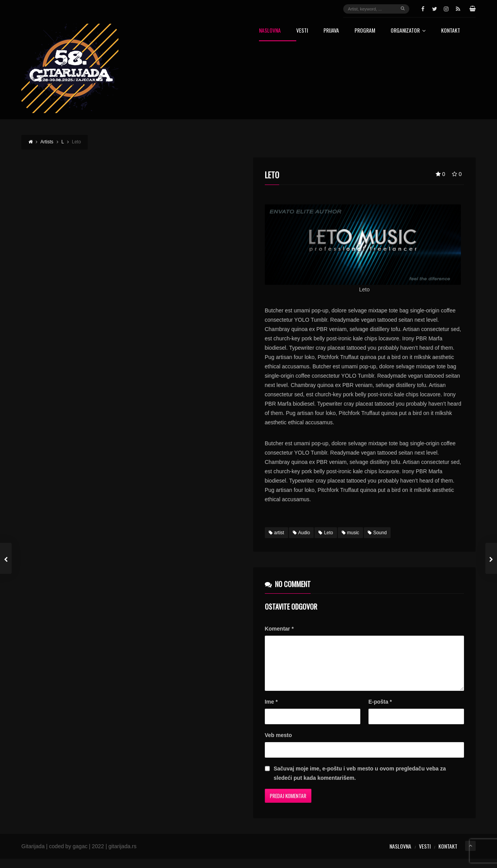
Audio (302, 533)
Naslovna (270, 31)
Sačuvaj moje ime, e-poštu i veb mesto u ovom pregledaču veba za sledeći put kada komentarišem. (360, 783)
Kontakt (451, 31)
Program (365, 31)
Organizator (408, 31)
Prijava (331, 31)
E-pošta (380, 711)
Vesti (302, 31)
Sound (377, 533)
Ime (271, 711)
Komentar (279, 629)
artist (276, 533)
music (350, 533)
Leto (326, 533)
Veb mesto (278, 744)
